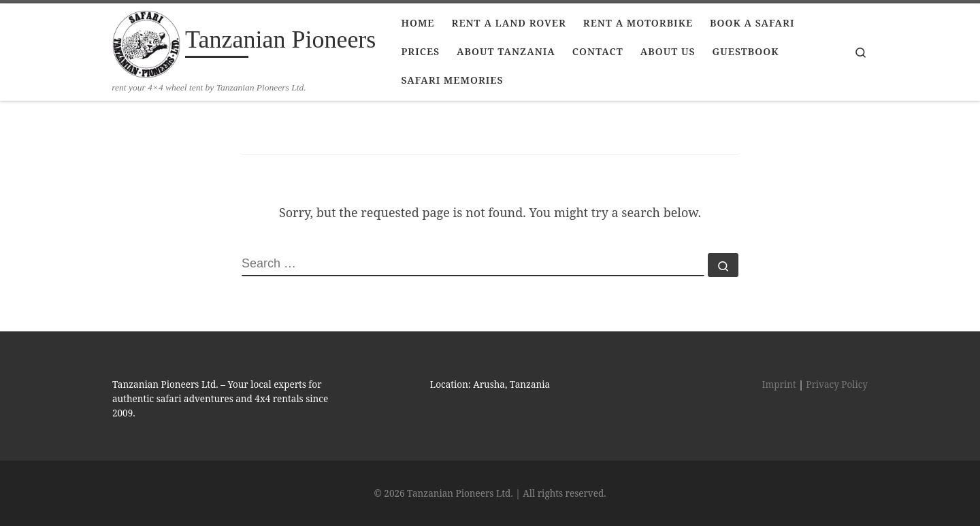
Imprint (779, 384)
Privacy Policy (837, 384)
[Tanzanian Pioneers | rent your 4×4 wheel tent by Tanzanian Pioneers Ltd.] (146, 42)
